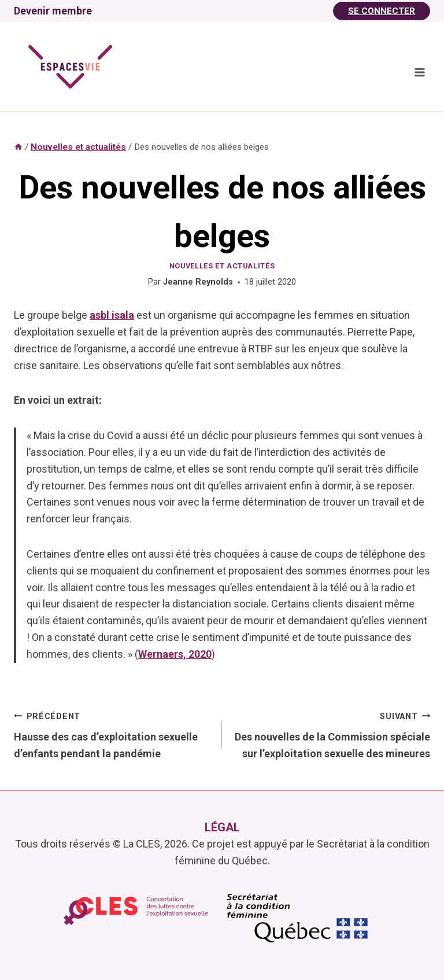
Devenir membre (53, 11)
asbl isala (112, 315)
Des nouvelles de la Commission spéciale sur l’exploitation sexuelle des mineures (331, 734)
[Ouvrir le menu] (419, 72)
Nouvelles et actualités (222, 266)
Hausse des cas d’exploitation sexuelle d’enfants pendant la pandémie (113, 734)
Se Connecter (382, 11)
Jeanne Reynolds (198, 282)
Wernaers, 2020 (175, 654)
